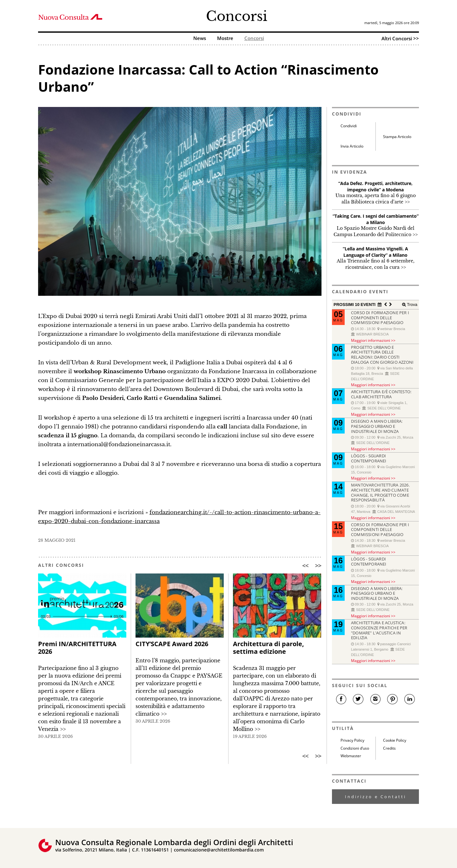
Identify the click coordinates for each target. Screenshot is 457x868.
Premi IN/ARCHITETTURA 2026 (77, 648)
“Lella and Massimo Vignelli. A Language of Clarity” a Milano (375, 252)
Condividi (349, 126)
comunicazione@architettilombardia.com (219, 850)
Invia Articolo (352, 146)
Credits (389, 748)
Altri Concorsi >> (400, 38)
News (200, 39)
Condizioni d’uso (355, 748)
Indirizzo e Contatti (376, 797)
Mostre (225, 39)
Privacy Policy (352, 740)
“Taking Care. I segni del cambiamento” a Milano (376, 219)
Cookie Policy (395, 740)
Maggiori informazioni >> (373, 340)
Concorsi (237, 16)
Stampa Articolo (397, 137)
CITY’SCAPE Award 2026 (172, 644)
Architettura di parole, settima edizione (268, 648)
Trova (412, 305)
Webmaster (351, 756)
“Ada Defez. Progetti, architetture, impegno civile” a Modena (375, 186)
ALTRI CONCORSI (61, 565)
